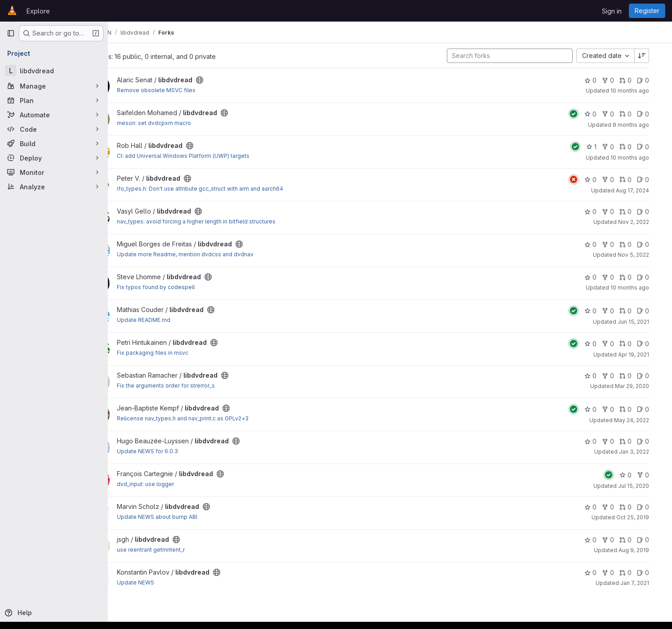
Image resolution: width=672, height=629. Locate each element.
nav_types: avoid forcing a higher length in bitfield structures (227, 221)
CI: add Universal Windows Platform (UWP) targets (214, 156)
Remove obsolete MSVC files (187, 90)
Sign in (612, 11)
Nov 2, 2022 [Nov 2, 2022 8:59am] (646, 222)
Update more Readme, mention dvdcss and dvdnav (216, 254)
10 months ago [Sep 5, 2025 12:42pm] (642, 91)
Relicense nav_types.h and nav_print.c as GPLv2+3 (213, 418)
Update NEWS (166, 582)
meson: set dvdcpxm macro (185, 123)
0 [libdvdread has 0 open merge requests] (638, 80)
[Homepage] (12, 11)
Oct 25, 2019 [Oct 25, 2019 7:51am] (645, 517)
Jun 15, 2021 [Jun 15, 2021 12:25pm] (645, 322)
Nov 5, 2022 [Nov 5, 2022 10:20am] (645, 255)
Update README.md (174, 320)
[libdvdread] (54, 71)
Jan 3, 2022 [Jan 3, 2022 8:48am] (646, 452)
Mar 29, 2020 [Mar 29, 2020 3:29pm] (644, 386)
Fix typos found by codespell (186, 287)
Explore (38, 11)
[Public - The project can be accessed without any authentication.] (230, 80)
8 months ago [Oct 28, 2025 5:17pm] (643, 125)
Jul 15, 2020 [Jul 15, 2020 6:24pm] (646, 486)
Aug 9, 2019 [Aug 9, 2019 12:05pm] (646, 550)
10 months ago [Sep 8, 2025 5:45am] (642, 288)
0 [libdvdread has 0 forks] (620, 80)
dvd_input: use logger (176, 484)
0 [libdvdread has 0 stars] (603, 80)
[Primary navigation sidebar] (11, 33)
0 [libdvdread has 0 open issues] (655, 80)
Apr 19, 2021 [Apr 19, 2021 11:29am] (646, 355)
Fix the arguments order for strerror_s (196, 386)
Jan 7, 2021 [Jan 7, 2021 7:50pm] (647, 583)
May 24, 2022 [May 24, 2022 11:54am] (644, 420)
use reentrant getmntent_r (181, 550)
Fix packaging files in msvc (183, 353)
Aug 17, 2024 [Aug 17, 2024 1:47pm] (645, 190)
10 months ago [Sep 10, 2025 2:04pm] (642, 158)
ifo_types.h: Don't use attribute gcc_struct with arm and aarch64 (231, 189)
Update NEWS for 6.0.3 (178, 451)
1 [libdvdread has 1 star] (603, 147)
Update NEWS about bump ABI (188, 517)
